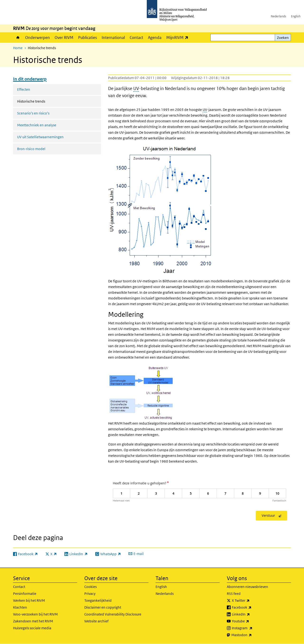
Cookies (90, 587)
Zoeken (283, 38)
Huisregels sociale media (32, 628)
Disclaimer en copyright (103, 607)
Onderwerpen (38, 38)
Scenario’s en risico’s (33, 113)
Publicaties (88, 38)
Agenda (155, 38)
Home (18, 38)
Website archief (96, 621)
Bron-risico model (31, 149)
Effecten (24, 89)
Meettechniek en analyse (37, 125)
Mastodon (252, 635)
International (113, 38)
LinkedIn (251, 614)
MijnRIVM (178, 37)
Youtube (251, 621)
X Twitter (251, 601)
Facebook (252, 607)
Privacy (90, 594)
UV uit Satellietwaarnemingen (40, 137)
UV (136, 88)
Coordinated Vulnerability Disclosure (113, 614)
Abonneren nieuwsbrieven (247, 587)
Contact (136, 38)
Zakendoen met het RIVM (33, 621)
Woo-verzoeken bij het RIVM (35, 614)
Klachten (20, 607)
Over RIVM (64, 38)
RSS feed (234, 594)
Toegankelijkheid (98, 600)
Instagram (253, 628)
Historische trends (44, 101)
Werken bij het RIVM (29, 600)
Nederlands (278, 16)
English (296, 16)
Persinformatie (25, 594)
